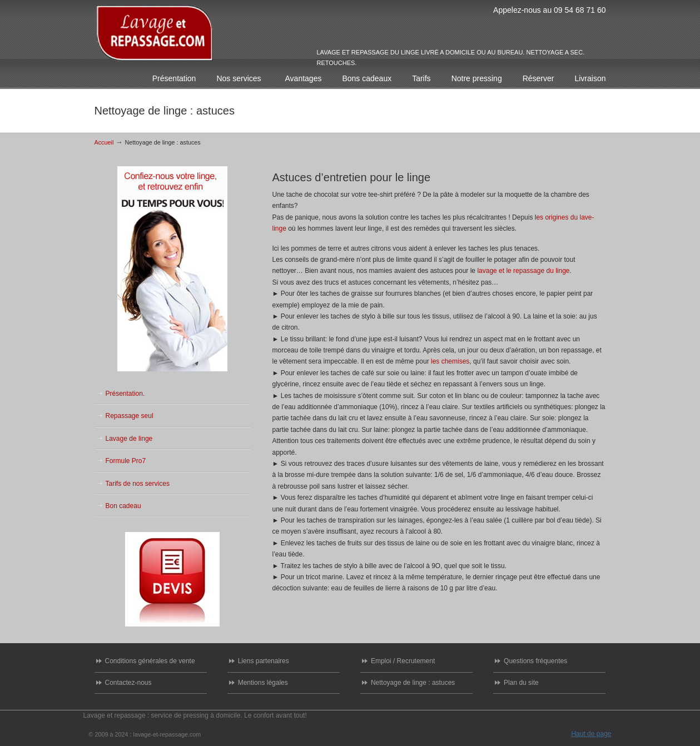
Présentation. (125, 394)
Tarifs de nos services (138, 484)
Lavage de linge (129, 439)
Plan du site (521, 683)
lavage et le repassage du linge (523, 271)
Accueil (104, 142)
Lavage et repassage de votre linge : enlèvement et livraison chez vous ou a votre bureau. (155, 33)
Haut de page (591, 734)
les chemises (450, 361)
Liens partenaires (264, 661)
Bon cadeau (123, 506)
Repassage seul (130, 416)
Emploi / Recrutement (403, 661)
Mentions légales (263, 683)
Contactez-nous (128, 683)
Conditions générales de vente (150, 661)
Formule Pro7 (126, 461)
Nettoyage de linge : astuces (413, 683)
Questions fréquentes (535, 661)
